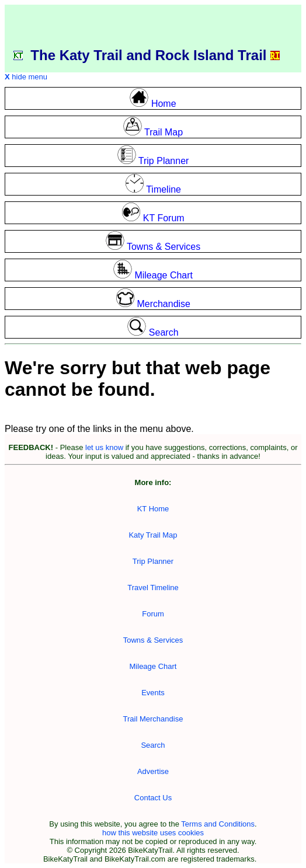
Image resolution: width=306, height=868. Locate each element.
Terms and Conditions (218, 824)
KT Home (153, 509)
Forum (153, 614)
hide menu (26, 77)
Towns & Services (153, 640)
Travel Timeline (153, 588)
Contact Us (153, 798)
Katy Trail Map (153, 535)
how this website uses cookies (153, 833)
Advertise (153, 771)
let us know (104, 447)
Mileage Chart (153, 666)
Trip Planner (153, 561)
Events (153, 693)
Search (153, 745)
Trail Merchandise (153, 719)
